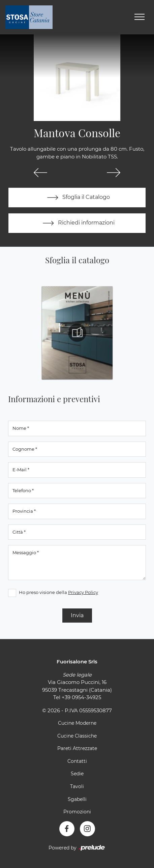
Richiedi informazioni (77, 223)
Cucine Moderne (77, 723)
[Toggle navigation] (140, 17)
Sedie (77, 774)
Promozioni (77, 812)
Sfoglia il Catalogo (77, 198)
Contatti (77, 761)
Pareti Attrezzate (77, 748)
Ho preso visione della (58, 592)
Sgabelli (77, 799)
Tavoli (77, 786)
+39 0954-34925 (81, 697)
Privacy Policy (83, 592)
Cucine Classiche (77, 736)
